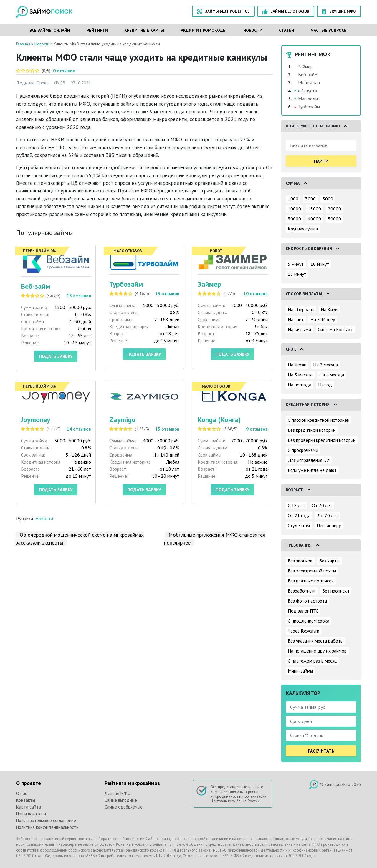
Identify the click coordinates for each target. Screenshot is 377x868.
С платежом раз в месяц (312, 661)
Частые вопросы (329, 30)
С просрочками (303, 450)
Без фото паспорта (307, 601)
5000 (328, 199)
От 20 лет (322, 505)
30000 (294, 219)
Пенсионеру (329, 525)
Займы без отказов (286, 12)
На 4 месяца (332, 375)
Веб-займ (36, 286)
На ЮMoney (323, 319)
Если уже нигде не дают (312, 470)
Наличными (299, 329)
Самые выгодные (121, 800)
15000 (314, 209)
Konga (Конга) (219, 420)
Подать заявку (56, 356)
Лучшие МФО (339, 12)
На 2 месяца (325, 365)
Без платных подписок (311, 581)
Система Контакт (335, 329)
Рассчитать (321, 751)
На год (325, 385)
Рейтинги (97, 30)
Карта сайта (29, 807)
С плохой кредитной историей (319, 420)
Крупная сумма (303, 229)
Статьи (287, 30)
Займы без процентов (223, 12)
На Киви (329, 309)
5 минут (296, 264)
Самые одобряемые (124, 807)
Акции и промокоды (204, 30)
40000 (314, 219)
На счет (296, 319)
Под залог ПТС (303, 611)
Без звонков (300, 561)
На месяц (297, 365)
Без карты (329, 561)
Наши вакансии (31, 814)
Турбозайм (126, 284)
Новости (253, 30)
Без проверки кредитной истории (322, 440)
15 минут (297, 274)
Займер (209, 284)
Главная (23, 44)
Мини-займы (300, 671)
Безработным (302, 591)
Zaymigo (122, 420)
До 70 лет (328, 515)
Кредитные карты (144, 30)
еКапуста (307, 91)
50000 (334, 219)
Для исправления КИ (309, 460)
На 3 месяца (300, 375)
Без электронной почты (312, 571)
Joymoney (35, 420)
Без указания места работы (316, 641)
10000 (294, 209)
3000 (310, 199)
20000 (334, 209)
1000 (293, 199)
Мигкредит (309, 99)
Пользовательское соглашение (46, 820)
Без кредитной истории (312, 430)
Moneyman (309, 82)
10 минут (320, 264)
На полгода (300, 385)
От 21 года (299, 515)
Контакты (26, 800)
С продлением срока (309, 621)
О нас (22, 793)
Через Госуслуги (304, 631)
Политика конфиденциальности (47, 827)
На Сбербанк (301, 309)
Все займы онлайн (50, 30)
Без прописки (336, 591)
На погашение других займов (317, 651)
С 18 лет (296, 505)
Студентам (299, 525)
